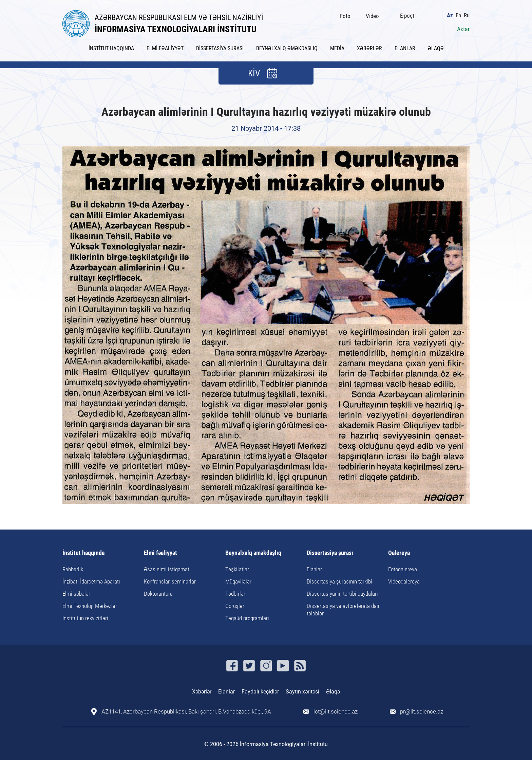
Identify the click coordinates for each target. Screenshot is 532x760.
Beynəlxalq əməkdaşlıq (253, 553)
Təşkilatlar (237, 569)
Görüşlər (235, 606)
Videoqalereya (404, 581)
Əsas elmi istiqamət (167, 569)
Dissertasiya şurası (330, 553)
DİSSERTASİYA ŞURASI (220, 48)
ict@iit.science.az (336, 712)
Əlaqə (333, 692)
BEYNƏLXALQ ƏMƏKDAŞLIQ (287, 48)
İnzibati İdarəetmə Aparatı (91, 581)
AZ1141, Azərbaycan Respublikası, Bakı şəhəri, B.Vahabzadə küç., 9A (186, 712)
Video (372, 16)
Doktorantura (158, 594)
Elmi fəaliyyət (160, 553)
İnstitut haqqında (83, 553)
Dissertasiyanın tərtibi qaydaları (342, 594)
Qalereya (399, 553)
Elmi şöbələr (76, 594)
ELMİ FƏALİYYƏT (165, 48)
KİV (254, 73)
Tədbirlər (235, 594)
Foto (345, 16)
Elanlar (314, 569)
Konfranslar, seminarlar (170, 581)
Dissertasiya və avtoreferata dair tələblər (343, 610)
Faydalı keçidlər (260, 692)
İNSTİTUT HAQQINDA (111, 48)
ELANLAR (405, 48)
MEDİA (337, 48)
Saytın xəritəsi (302, 692)
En (458, 15)
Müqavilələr (238, 581)
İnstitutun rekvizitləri (85, 618)
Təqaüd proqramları (247, 618)
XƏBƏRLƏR (369, 48)
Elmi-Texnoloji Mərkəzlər (90, 606)
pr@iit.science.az (422, 712)
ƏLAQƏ (436, 48)
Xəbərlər (202, 692)
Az (450, 15)
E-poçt (407, 16)
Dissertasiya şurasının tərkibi (339, 581)
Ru (467, 15)
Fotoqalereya (403, 569)
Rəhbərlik (73, 569)
